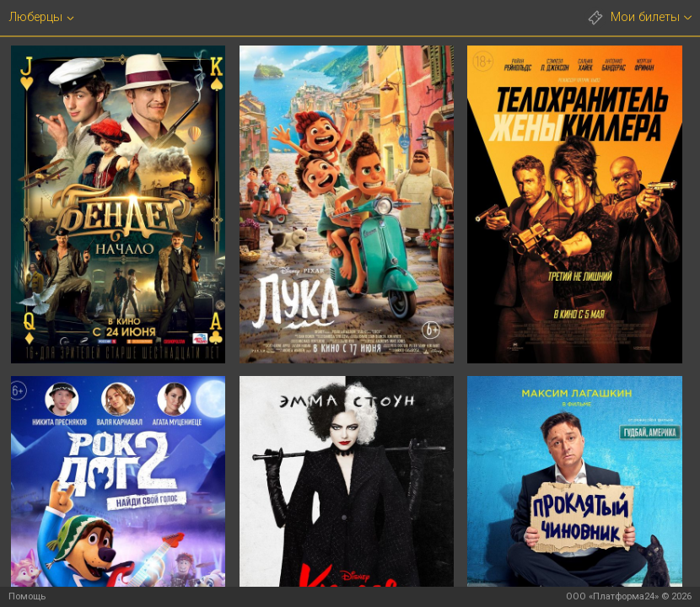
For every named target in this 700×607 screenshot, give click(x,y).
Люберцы (35, 17)
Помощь (27, 596)
